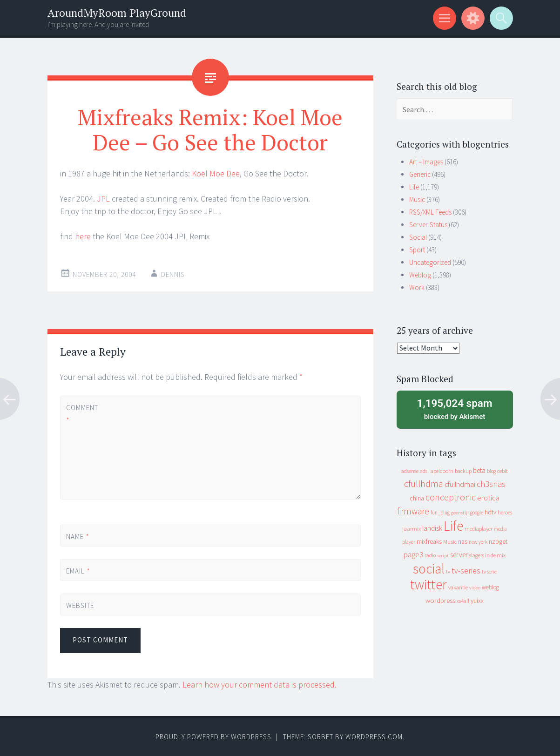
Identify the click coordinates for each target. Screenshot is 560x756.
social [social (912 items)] (429, 569)
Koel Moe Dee (216, 173)
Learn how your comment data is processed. (260, 685)
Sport (417, 250)
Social (418, 237)
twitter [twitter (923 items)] (428, 584)
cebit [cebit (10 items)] (503, 471)
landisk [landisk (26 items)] (432, 528)
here (83, 236)
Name (78, 537)
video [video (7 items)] (475, 588)
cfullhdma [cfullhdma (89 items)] (424, 483)
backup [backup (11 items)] (463, 471)
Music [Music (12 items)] (450, 542)
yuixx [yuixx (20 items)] (477, 601)
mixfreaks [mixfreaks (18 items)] (429, 541)
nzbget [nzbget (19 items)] (498, 541)
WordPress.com (374, 737)
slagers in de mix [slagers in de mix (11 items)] (487, 555)
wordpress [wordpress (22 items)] (440, 600)
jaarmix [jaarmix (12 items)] (412, 529)
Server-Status (428, 225)
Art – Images (426, 162)
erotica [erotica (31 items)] (488, 498)
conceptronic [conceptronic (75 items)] (451, 497)
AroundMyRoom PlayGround (117, 13)
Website (80, 605)
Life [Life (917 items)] (453, 526)
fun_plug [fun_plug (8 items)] (440, 513)
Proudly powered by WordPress (213, 737)
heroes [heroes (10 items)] (505, 512)
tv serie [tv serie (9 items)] (489, 572)
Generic (420, 174)
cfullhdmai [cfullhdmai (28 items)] (460, 484)
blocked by (455, 409)
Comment (82, 414)
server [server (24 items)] (459, 555)
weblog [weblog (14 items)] (490, 587)
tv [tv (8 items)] (448, 572)
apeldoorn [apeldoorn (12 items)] (442, 471)
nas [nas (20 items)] (463, 541)
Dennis (173, 274)
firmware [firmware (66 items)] (413, 511)
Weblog (420, 275)
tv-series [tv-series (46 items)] (466, 571)
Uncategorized (430, 262)
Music (417, 199)
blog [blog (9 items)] (491, 471)
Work (417, 287)
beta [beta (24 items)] (479, 470)
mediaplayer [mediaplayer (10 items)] (479, 529)
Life (414, 187)
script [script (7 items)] (443, 556)
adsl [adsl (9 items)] (424, 471)
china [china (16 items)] (417, 498)
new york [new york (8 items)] (478, 542)
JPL (103, 199)
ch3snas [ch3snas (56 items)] (491, 484)
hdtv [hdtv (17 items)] (490, 512)
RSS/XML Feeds (430, 212)
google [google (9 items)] (477, 513)
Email (78, 571)
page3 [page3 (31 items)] (413, 554)
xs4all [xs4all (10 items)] (463, 601)
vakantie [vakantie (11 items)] (458, 587)
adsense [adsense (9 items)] (410, 471)
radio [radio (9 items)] (430, 555)
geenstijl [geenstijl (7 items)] (460, 513)
